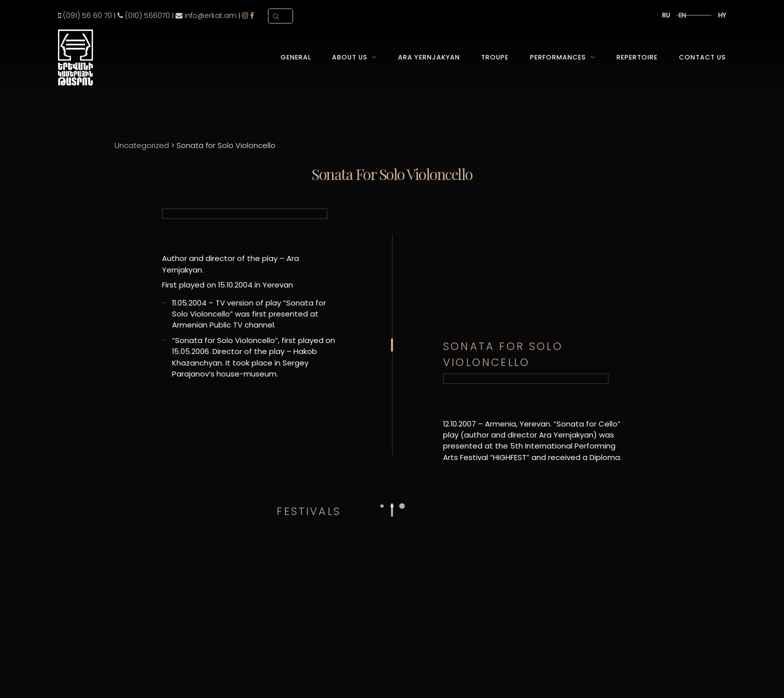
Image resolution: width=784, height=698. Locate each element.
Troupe (495, 57)
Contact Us (702, 57)
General (296, 57)
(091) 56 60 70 (85, 15)
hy (722, 15)
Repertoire (637, 57)
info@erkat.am (206, 15)
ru (666, 15)
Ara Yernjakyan (429, 57)
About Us (350, 57)
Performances (558, 57)
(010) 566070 (144, 15)
